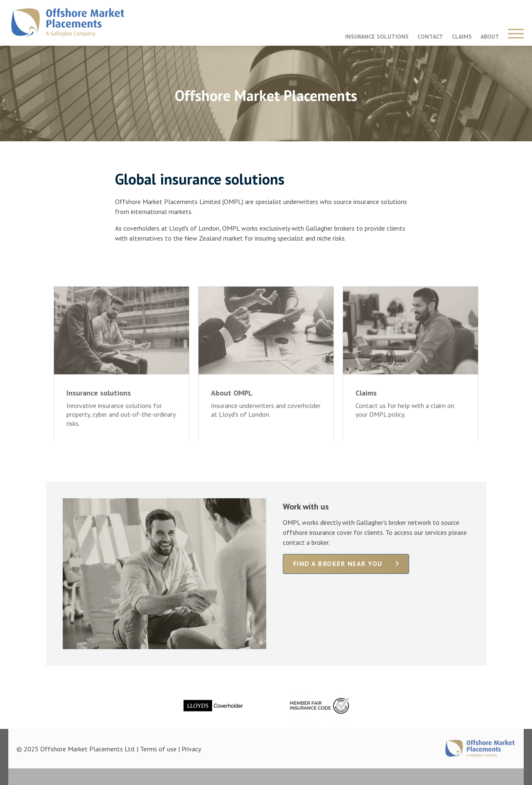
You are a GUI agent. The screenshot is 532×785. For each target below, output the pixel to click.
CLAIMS (462, 37)
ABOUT (490, 37)
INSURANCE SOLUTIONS (377, 37)
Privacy (191, 749)
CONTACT (430, 37)
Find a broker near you (338, 564)
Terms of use (158, 749)
